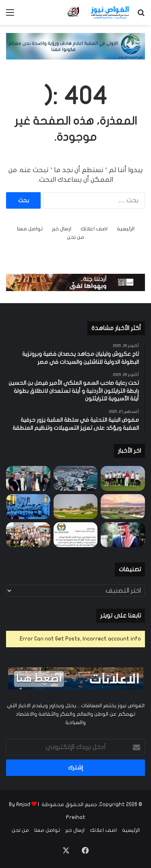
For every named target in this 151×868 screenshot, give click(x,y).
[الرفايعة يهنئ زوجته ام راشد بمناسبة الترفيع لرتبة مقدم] (76, 535)
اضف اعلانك (94, 229)
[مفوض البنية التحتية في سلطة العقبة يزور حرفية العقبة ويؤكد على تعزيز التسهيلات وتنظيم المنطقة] (28, 478)
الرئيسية (126, 229)
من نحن (75, 237)
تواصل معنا (30, 229)
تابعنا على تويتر (121, 616)
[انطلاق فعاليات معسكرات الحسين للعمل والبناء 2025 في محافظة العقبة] (28, 507)
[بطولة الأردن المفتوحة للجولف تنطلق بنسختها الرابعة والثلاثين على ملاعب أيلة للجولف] (123, 507)
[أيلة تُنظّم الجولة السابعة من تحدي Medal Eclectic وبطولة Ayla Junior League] (76, 507)
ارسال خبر (62, 229)
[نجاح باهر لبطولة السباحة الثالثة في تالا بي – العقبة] (28, 535)
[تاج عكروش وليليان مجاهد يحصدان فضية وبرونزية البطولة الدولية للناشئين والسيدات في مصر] (123, 478)
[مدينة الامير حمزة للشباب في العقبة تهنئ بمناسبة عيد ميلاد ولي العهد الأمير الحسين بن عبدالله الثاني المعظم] (123, 535)
